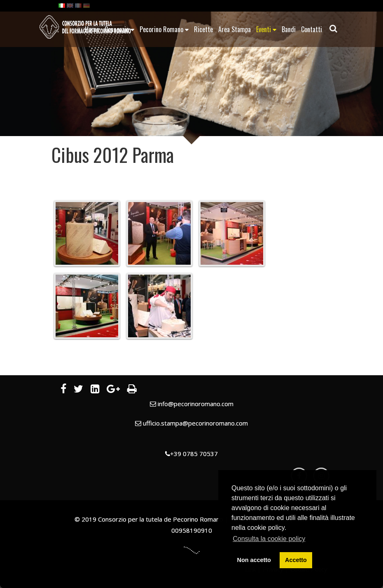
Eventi (266, 29)
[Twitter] (78, 390)
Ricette (203, 29)
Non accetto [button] (254, 560)
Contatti (312, 29)
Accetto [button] (296, 560)
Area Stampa (235, 29)
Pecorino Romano (164, 29)
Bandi (289, 29)
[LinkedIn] (95, 390)
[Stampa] (132, 390)
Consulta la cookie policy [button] (269, 539)
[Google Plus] (113, 390)
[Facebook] (63, 390)
